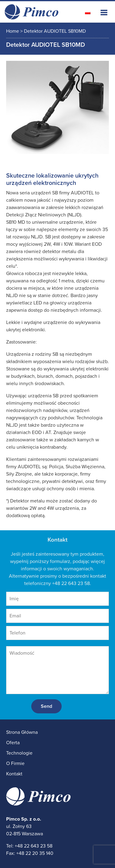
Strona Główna (22, 732)
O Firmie (15, 763)
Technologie (19, 753)
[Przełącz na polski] (88, 12)
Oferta (13, 743)
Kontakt (14, 774)
